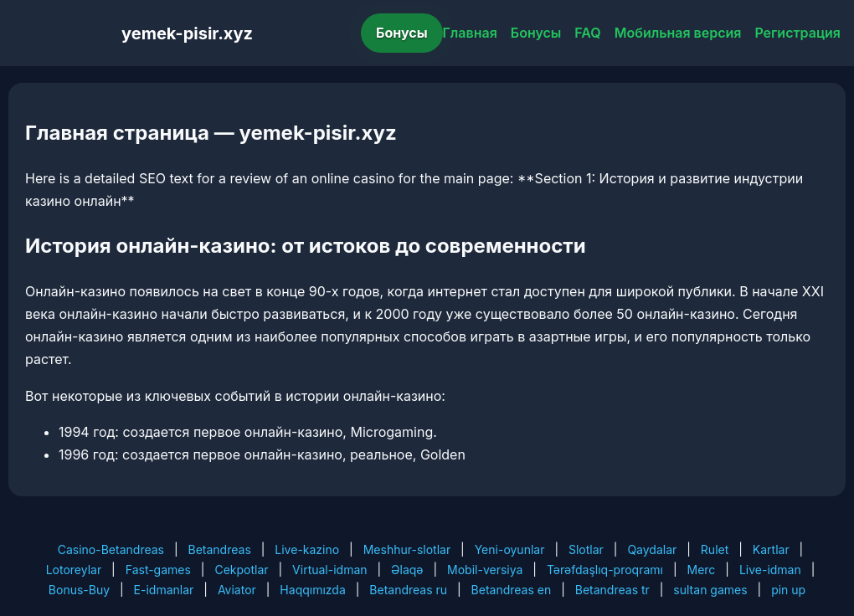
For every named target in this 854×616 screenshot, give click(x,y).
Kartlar (771, 549)
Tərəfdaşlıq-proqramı (605, 570)
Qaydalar (652, 549)
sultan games (710, 590)
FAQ (587, 33)
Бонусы (402, 33)
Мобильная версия (678, 33)
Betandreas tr (612, 590)
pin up (788, 590)
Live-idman (770, 570)
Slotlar (586, 549)
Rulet (715, 549)
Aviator (237, 590)
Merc (702, 570)
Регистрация (797, 33)
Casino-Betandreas (111, 549)
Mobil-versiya (485, 570)
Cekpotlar (241, 570)
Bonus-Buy (79, 590)
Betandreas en (512, 590)
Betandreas (220, 549)
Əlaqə (407, 570)
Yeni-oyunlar (510, 549)
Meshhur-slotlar (407, 549)
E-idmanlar (164, 590)
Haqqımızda (312, 590)
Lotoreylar (74, 570)
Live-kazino (307, 549)
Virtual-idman (329, 570)
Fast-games (158, 570)
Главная (470, 33)
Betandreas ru (408, 590)
